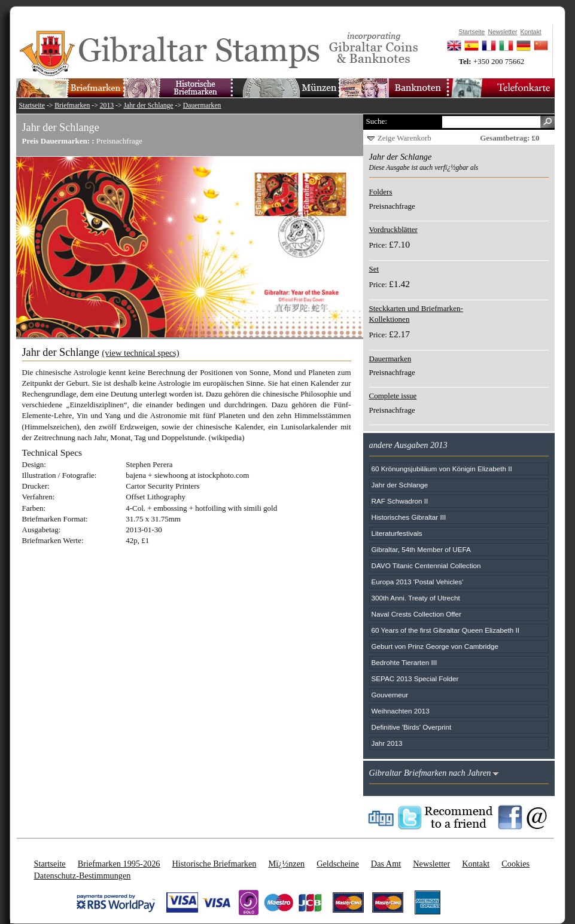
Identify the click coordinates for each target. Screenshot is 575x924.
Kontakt (476, 864)
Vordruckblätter (393, 229)
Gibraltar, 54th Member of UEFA (421, 549)
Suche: (377, 121)
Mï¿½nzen (286, 864)
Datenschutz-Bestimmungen (83, 876)
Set (374, 269)
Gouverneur (390, 695)
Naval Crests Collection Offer (416, 614)
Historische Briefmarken (214, 864)
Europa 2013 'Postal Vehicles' (418, 582)
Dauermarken (202, 106)
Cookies (515, 864)
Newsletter (431, 864)
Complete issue (393, 396)
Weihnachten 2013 (401, 711)
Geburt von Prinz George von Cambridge (435, 646)
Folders (381, 192)
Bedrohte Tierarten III (404, 662)
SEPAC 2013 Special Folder (415, 678)
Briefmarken (72, 106)
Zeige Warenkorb (404, 138)
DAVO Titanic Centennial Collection (426, 565)
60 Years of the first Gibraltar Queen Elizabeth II (446, 630)
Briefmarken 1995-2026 (119, 864)
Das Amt (386, 864)
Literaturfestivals (397, 533)
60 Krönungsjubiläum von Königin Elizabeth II (442, 469)
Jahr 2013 (387, 743)
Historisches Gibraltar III (409, 517)
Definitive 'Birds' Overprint (412, 727)
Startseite (32, 106)
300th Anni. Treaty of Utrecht (416, 598)
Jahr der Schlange (148, 106)
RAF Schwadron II (400, 501)
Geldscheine (338, 864)
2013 (107, 106)
